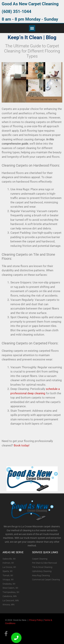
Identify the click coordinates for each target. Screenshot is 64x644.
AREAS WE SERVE (13, 552)
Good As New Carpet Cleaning (30, 4)
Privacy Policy (36, 620)
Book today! (22, 445)
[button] (32, 28)
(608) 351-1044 (16, 11)
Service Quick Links (45, 552)
